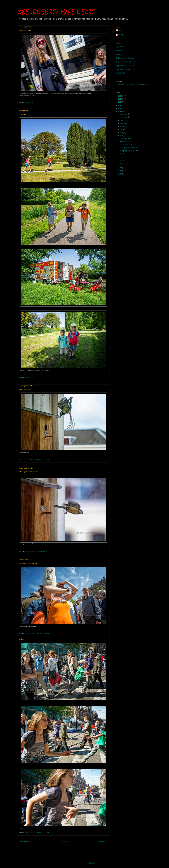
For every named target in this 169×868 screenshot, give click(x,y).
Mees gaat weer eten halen (29, 472)
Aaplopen (23, 115)
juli (121, 130)
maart (122, 161)
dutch (120, 30)
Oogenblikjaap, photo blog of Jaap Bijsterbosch (132, 85)
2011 (120, 174)
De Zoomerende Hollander (125, 58)
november (124, 117)
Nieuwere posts (25, 841)
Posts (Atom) (68, 847)
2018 (120, 99)
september (124, 123)
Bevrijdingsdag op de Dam (29, 563)
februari (123, 164)
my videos (119, 51)
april (122, 158)
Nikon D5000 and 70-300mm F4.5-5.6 (37, 460)
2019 (120, 96)
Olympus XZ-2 (29, 378)
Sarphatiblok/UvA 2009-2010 (126, 66)
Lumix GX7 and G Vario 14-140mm (36, 551)
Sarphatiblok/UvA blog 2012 (126, 69)
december (124, 114)
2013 (120, 168)
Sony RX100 (29, 102)
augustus (124, 126)
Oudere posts (102, 841)
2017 (120, 102)
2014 (120, 111)
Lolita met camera (26, 31)
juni (122, 133)
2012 (120, 171)
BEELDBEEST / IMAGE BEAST (55, 12)
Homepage (64, 841)
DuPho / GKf (120, 73)
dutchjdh (121, 35)
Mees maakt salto (26, 390)
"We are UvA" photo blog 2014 (126, 62)
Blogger (92, 863)
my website (120, 47)
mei (122, 136)
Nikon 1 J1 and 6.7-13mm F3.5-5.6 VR (37, 634)
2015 (120, 108)
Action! (22, 639)
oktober (123, 120)
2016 (120, 105)
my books (119, 54)
